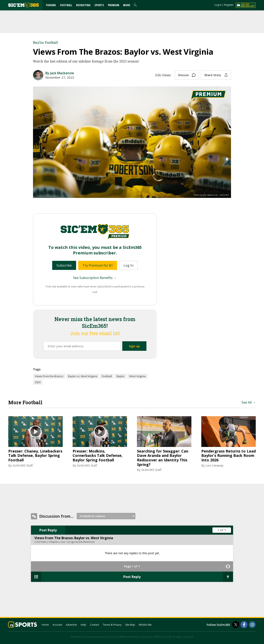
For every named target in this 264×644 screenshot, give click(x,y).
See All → (249, 402)
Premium (114, 5)
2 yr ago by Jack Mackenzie (80, 542)
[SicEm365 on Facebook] (244, 625)
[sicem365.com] (24, 5)
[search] (136, 5)
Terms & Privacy (112, 625)
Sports (99, 5)
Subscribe (64, 265)
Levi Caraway (214, 465)
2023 (38, 382)
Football (66, 5)
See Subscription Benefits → (95, 278)
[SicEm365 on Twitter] (236, 625)
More (127, 5)
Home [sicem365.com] (45, 625)
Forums (51, 5)
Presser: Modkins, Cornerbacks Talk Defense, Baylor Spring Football (98, 456)
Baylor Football (45, 42)
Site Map (130, 625)
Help (83, 625)
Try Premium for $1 (98, 265)
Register (229, 5)
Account (57, 625)
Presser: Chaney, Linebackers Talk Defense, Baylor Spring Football (35, 456)
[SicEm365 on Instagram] (252, 625)
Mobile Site (145, 625)
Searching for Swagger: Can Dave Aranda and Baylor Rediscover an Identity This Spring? (163, 458)
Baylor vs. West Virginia (83, 376)
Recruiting (83, 5)
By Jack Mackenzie (60, 73)
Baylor (121, 376)
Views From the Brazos (49, 376)
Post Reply (48, 530)
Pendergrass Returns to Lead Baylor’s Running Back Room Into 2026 (229, 456)
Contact (94, 625)
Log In (218, 5)
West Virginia (137, 376)
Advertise (71, 625)
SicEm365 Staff (23, 465)
